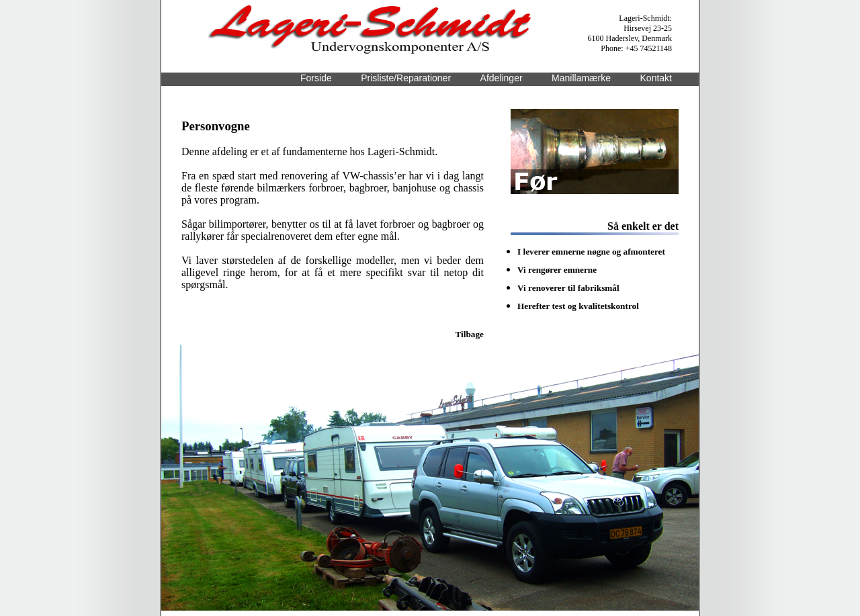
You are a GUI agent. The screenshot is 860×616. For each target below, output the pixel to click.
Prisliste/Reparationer (406, 78)
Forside (316, 78)
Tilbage (469, 334)
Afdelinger (502, 78)
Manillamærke (581, 78)
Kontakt (656, 78)
